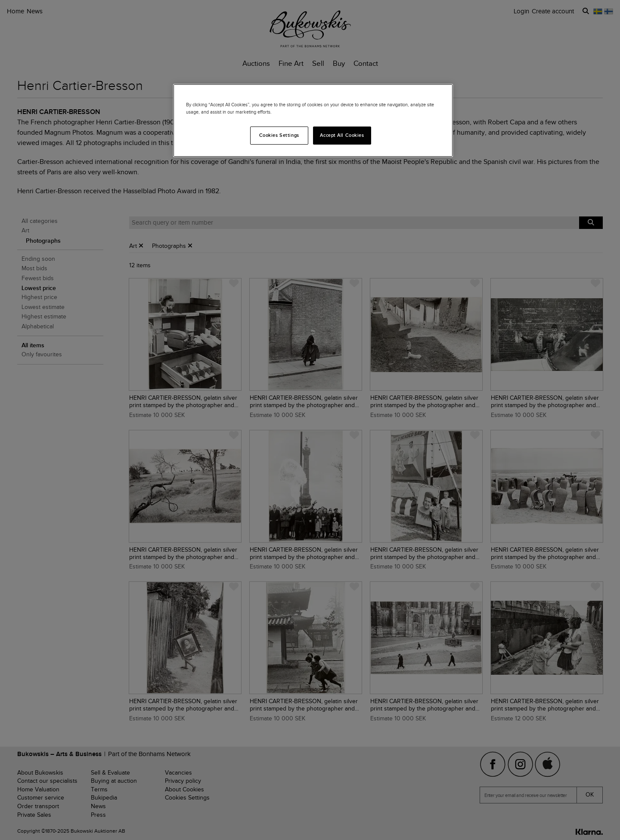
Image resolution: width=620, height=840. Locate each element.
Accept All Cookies (342, 135)
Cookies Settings (279, 135)
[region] (313, 120)
